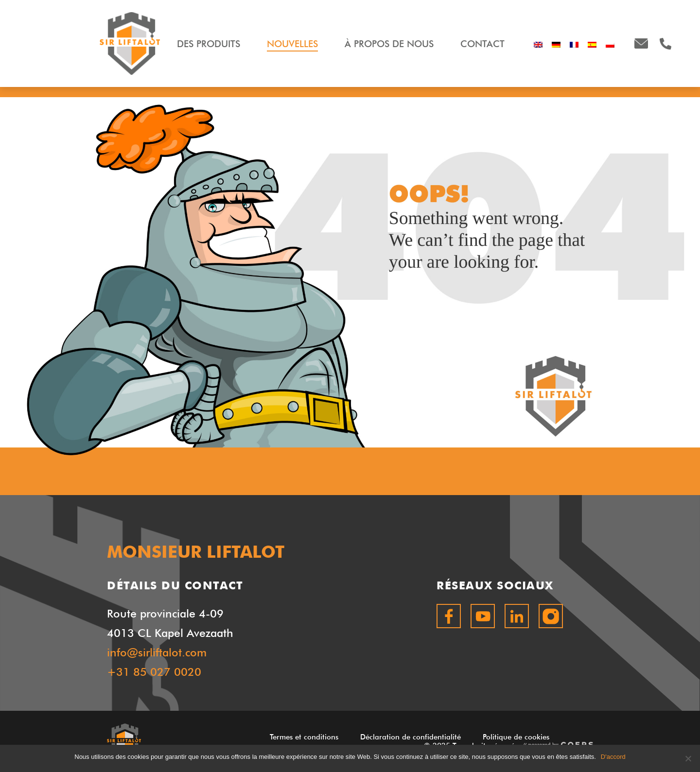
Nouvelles (292, 44)
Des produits (209, 44)
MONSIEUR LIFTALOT (130, 43)
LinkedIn (517, 616)
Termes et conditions (304, 737)
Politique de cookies (516, 737)
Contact (482, 44)
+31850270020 (665, 44)
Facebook (449, 616)
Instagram (551, 616)
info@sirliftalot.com (641, 44)
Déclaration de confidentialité (411, 737)
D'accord (613, 757)
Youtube (483, 616)
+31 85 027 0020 (154, 672)
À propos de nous (389, 44)
